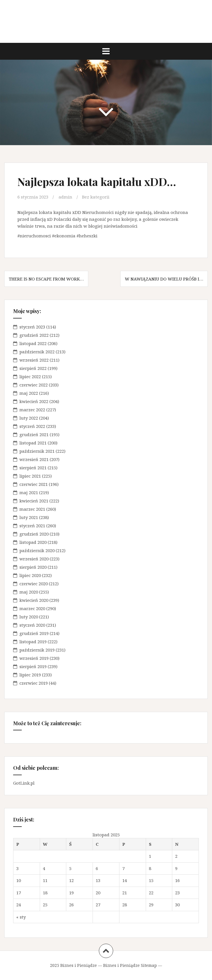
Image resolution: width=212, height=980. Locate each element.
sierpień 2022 (33, 368)
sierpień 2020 (33, 567)
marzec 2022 (32, 410)
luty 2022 (29, 418)
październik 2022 (37, 352)
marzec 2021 (32, 509)
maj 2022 (29, 393)
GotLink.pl (24, 783)
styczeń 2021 (32, 526)
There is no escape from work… (46, 279)
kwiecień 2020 (34, 600)
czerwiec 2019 (34, 683)
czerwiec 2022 (34, 385)
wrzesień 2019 (34, 658)
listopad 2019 (33, 642)
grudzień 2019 (34, 633)
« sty (21, 917)
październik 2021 (37, 451)
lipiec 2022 (30, 376)
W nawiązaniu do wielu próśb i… (164, 279)
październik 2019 (37, 650)
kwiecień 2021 (34, 501)
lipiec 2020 (30, 575)
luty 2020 (29, 617)
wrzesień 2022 (34, 360)
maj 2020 (29, 592)
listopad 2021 (33, 443)
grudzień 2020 (34, 534)
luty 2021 (29, 517)
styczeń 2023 (32, 327)
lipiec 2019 (30, 675)
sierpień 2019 (33, 666)
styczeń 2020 (32, 625)
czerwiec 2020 (34, 584)
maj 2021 (29, 492)
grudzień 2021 (34, 434)
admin (65, 197)
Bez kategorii (96, 197)
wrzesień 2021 (34, 459)
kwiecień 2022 (34, 401)
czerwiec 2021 (34, 484)
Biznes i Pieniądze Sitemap (130, 965)
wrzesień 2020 (34, 559)
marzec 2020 (32, 608)
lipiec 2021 (30, 476)
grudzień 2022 (34, 335)
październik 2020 (37, 550)
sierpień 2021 (33, 468)
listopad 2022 (33, 343)
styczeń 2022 (32, 426)
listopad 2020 (33, 542)
